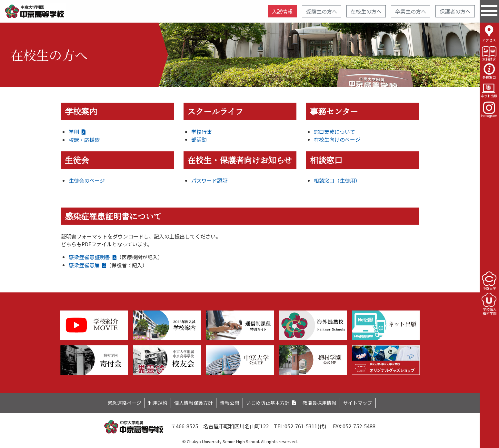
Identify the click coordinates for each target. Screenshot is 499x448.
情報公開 (229, 402)
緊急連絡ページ (115, 402)
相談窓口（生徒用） (337, 180)
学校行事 (202, 132)
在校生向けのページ (337, 139)
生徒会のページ (87, 180)
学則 (74, 132)
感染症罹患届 (84, 265)
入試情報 (282, 11)
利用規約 (151, 402)
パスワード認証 (209, 180)
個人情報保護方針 (190, 402)
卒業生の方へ (411, 11)
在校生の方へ (366, 11)
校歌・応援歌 (84, 140)
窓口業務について (334, 132)
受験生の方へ (322, 11)
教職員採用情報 (326, 402)
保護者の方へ (455, 11)
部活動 (199, 139)
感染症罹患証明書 (89, 257)
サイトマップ (368, 402)
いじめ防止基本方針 (271, 402)
